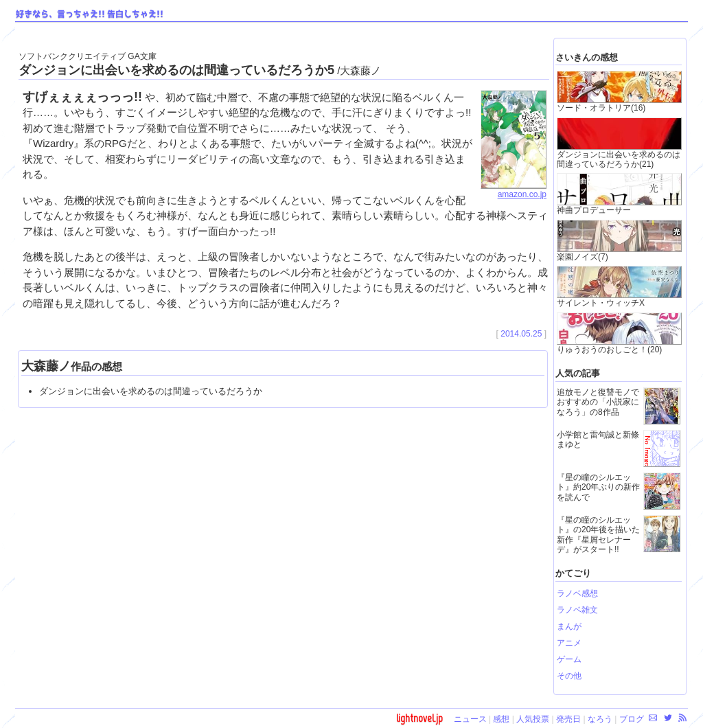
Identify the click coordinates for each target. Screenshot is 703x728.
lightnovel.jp (419, 718)
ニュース (470, 719)
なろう (600, 719)
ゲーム (569, 659)
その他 (569, 676)
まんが (569, 626)
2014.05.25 (521, 334)
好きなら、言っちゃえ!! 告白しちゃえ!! (90, 14)
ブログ (632, 719)
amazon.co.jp (514, 190)
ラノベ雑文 (577, 610)
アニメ (569, 643)
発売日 (568, 719)
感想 (501, 719)
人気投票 (533, 719)
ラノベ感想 (577, 593)
